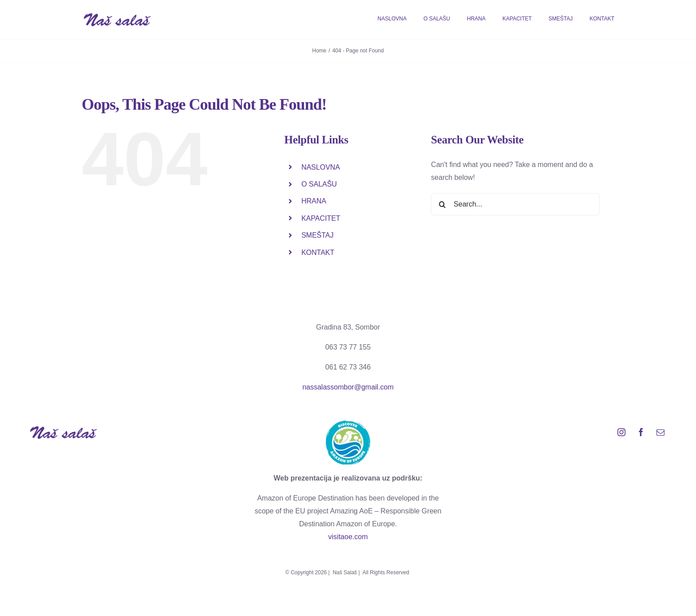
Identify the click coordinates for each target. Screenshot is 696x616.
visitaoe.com (348, 537)
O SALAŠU (319, 184)
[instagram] (621, 432)
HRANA (314, 201)
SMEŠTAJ (318, 235)
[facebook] (641, 432)
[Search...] (515, 204)
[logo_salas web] (117, 16)
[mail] (660, 432)
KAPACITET (321, 218)
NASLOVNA (321, 167)
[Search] (442, 204)
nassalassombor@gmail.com (348, 387)
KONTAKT (318, 252)
